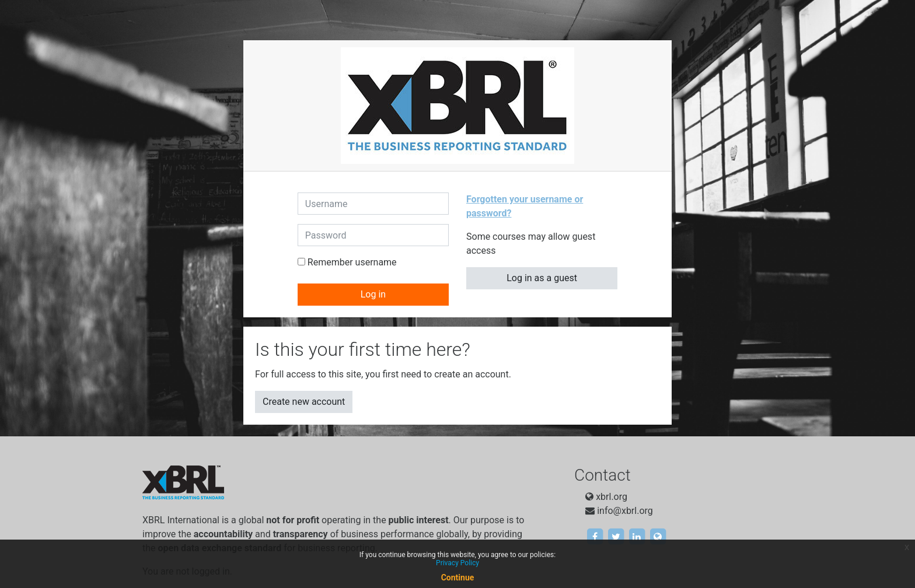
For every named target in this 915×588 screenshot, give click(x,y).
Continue (458, 577)
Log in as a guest (542, 278)
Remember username (352, 262)
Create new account (304, 402)
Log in (373, 294)
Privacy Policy (457, 563)
